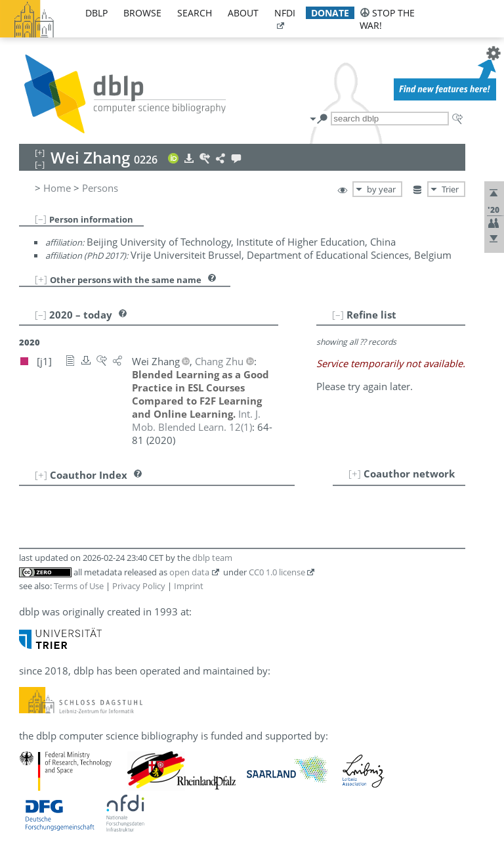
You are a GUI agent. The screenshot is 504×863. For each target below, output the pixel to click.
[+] (41, 279)
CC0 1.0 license (277, 572)
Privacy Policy (139, 586)
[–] (41, 219)
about (243, 13)
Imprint (189, 586)
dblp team (212, 558)
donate (330, 13)
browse (142, 13)
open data (189, 572)
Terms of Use (79, 586)
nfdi (285, 13)
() (196, 420)
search (195, 13)
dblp (96, 13)
